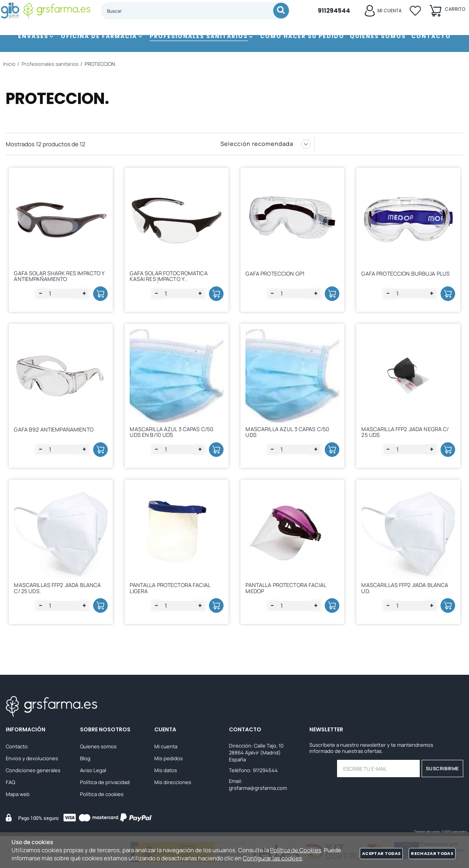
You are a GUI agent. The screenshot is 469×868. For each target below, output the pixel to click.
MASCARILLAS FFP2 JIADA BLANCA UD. (407, 590)
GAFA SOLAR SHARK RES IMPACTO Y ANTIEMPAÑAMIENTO (60, 275)
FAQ (10, 782)
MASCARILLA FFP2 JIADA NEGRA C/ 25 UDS (408, 432)
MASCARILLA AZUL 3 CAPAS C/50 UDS (290, 432)
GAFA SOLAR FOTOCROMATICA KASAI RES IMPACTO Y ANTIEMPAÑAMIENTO (171, 278)
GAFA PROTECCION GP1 (278, 273)
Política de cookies (102, 794)
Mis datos (166, 770)
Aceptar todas (381, 853)
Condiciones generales (33, 770)
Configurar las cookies (272, 858)
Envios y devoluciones (32, 758)
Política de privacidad (105, 782)
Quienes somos (98, 746)
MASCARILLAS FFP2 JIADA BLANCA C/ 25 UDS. (60, 590)
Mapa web (18, 794)
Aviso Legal (93, 770)
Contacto (17, 746)
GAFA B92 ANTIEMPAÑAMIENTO (56, 431)
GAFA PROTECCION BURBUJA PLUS (408, 273)
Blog (85, 758)
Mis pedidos (169, 758)
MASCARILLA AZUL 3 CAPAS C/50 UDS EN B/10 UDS (174, 432)
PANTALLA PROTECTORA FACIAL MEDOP (288, 590)
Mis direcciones (173, 782)
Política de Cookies (296, 850)
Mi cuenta (166, 746)
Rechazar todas (432, 853)
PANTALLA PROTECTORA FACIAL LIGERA (173, 590)
